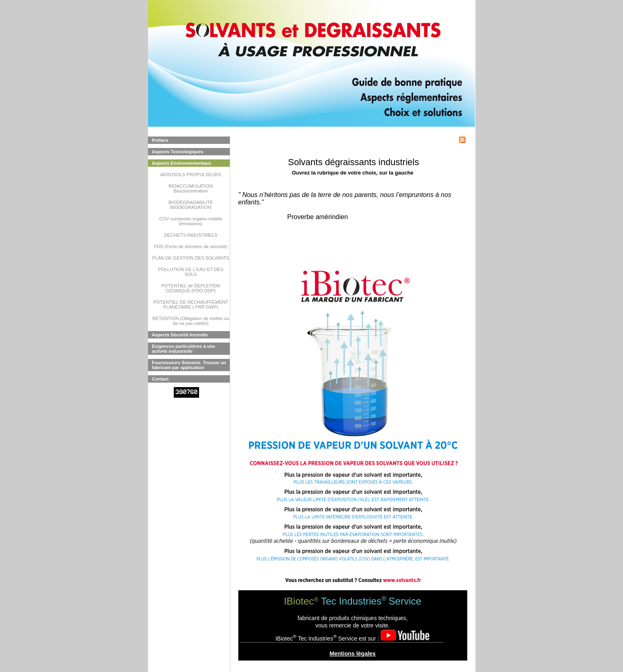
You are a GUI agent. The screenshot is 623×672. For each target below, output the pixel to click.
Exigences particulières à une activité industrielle (184, 349)
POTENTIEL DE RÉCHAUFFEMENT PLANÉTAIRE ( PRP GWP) (191, 305)
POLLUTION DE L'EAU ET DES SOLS (191, 272)
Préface (160, 140)
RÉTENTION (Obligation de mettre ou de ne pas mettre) (191, 321)
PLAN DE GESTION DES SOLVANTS (191, 258)
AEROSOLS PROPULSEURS (191, 175)
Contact (160, 379)
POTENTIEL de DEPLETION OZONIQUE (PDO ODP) (191, 288)
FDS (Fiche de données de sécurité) (191, 246)
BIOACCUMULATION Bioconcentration (191, 188)
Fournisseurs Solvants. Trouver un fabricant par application (189, 365)
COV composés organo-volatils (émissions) (190, 221)
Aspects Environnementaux (182, 163)
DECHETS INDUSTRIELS (191, 235)
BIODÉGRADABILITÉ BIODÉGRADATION (191, 205)
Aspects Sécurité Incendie (180, 335)
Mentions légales (353, 654)
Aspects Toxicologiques (178, 152)
